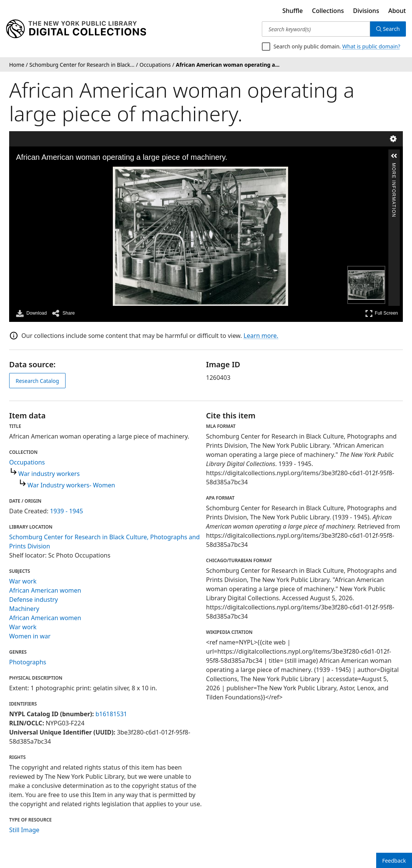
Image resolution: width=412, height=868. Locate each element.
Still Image (24, 830)
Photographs (28, 662)
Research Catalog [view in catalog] (37, 381)
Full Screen (382, 313)
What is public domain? (371, 46)
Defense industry (34, 600)
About (397, 11)
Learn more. (261, 336)
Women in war (30, 636)
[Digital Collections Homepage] (76, 29)
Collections (328, 11)
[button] (394, 156)
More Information (394, 166)
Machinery (24, 609)
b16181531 (111, 714)
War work (23, 581)
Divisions (366, 11)
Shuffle (293, 11)
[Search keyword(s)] (316, 29)
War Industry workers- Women (71, 485)
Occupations (27, 462)
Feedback (394, 861)
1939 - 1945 (67, 511)
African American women (45, 590)
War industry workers (49, 474)
